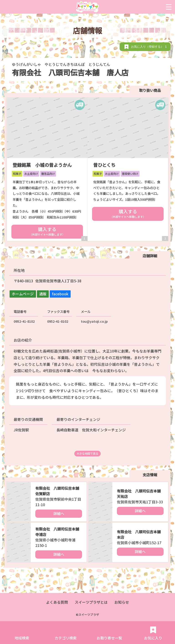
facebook (60, 294)
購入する (47, 231)
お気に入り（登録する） (150, 47)
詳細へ (59, 513)
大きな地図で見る (87, 453)
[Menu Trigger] (169, 7)
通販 (43, 294)
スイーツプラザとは (91, 602)
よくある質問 (57, 602)
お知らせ (122, 602)
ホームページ (23, 294)
